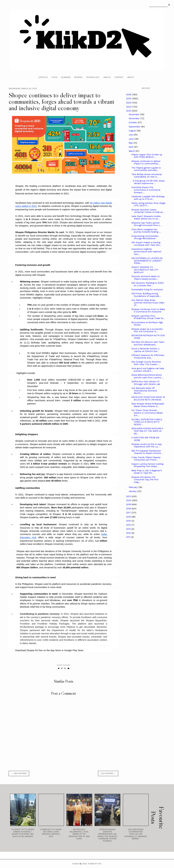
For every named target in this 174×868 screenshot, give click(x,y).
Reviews (78, 77)
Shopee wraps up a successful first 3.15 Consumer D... (147, 330)
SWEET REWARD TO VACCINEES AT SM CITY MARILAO (145, 270)
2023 (129, 107)
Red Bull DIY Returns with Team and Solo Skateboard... (148, 343)
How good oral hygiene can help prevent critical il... (148, 370)
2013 (129, 529)
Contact (119, 77)
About (131, 77)
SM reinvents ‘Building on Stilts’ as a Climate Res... (148, 284)
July (131, 135)
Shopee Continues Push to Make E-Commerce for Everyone (148, 311)
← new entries (19, 773)
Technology (93, 77)
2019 (129, 504)
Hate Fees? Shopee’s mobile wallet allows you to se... (146, 218)
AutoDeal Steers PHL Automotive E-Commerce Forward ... (146, 190)
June (132, 139)
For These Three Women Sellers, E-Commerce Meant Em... (147, 413)
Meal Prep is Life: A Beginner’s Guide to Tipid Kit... (147, 472)
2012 (129, 533)
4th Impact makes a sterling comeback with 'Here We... (146, 244)
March (132, 151)
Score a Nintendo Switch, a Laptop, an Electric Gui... (145, 350)
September (135, 127)
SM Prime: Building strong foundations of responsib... (146, 295)
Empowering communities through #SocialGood (145, 237)
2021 (129, 496)
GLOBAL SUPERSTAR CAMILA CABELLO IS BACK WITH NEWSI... (147, 422)
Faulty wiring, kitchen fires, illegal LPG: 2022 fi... (148, 204)
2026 (129, 95)
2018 (129, 509)
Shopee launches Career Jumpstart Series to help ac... (148, 211)
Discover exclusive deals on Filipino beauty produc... (146, 278)
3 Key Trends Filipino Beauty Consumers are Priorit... (146, 459)
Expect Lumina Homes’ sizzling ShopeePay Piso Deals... (147, 465)
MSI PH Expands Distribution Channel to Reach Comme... (147, 452)
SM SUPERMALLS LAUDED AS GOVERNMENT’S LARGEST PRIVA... (147, 261)
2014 (129, 525)
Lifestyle (43, 77)
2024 (129, 103)
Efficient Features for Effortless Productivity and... (148, 356)
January (133, 491)
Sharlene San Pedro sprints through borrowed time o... (147, 224)
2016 (129, 517)
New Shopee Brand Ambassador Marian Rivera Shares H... (148, 405)
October (133, 122)
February (133, 487)
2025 (129, 99)
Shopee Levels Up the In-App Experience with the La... (147, 445)
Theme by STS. (95, 864)
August (133, 131)
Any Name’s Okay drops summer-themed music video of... (148, 303)
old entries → (108, 773)
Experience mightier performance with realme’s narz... (146, 252)
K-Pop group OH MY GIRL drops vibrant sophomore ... (148, 182)
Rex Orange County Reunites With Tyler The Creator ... (146, 363)
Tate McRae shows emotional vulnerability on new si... (147, 176)
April (131, 147)
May (131, 143)
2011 (129, 537)
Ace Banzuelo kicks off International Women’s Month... (144, 391)
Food (54, 77)
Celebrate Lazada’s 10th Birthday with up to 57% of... (148, 198)
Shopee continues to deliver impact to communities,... (146, 162)
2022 (129, 111)
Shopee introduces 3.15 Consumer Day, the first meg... (145, 480)
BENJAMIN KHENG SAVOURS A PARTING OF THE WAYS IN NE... (147, 431)
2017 (129, 513)
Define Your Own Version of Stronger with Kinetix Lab (146, 383)
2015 (129, 521)
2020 (129, 500)
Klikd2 (76, 864)
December (134, 114)
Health (107, 77)
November (134, 118)
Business (66, 77)
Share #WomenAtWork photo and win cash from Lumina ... (147, 376)
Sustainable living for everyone (147, 290)
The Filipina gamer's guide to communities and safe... (146, 169)
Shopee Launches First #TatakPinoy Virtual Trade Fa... (148, 317)
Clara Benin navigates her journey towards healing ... (146, 231)
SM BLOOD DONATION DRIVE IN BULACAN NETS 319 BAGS (148, 398)
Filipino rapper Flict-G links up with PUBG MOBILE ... (147, 156)
